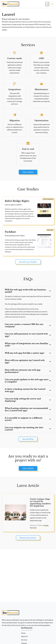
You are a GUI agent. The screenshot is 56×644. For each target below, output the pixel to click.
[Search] (47, 4)
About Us (24, 636)
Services (24, 640)
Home (23, 633)
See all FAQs (28, 439)
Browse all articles (28, 538)
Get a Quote (28, 172)
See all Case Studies (28, 262)
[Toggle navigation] (52, 4)
